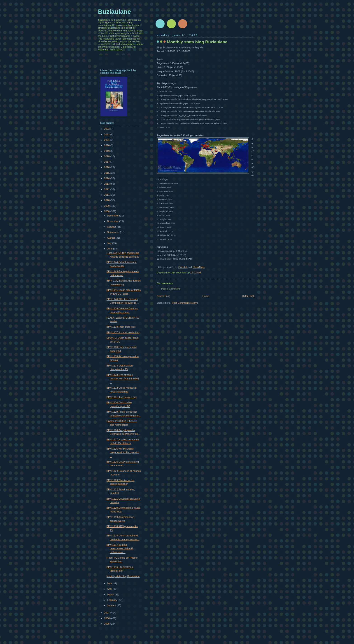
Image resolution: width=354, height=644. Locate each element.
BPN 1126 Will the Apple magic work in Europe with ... (123, 452)
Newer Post (163, 296)
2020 (107, 145)
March (111, 595)
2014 (107, 178)
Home (206, 296)
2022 (107, 134)
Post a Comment (170, 289)
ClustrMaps (199, 267)
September (113, 232)
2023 (107, 129)
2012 (107, 189)
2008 (107, 211)
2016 (107, 167)
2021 (107, 140)
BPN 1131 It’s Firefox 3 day (122, 397)
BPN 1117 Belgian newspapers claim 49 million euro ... (120, 549)
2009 (107, 206)
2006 (107, 618)
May (110, 583)
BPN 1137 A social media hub (123, 332)
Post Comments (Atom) (185, 303)
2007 (107, 613)
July (110, 243)
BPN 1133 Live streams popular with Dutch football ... (123, 379)
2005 (107, 624)
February (112, 600)
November (113, 221)
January (112, 605)
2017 (107, 162)
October (112, 227)
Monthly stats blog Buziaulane (123, 576)
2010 (107, 200)
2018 (107, 156)
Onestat (183, 267)
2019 (107, 151)
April (110, 589)
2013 (107, 184)
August (111, 238)
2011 (107, 195)
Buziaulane (114, 12)
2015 (107, 173)
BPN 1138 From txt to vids (121, 327)
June (110, 249)
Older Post (248, 296)
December (113, 216)
